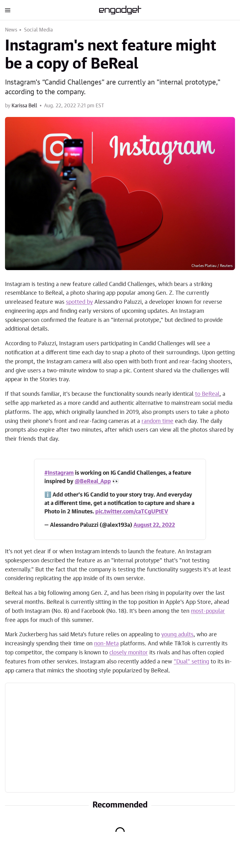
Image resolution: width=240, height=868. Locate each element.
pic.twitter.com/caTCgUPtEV (132, 512)
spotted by (79, 302)
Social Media (38, 30)
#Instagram (59, 473)
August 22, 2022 (154, 525)
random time (157, 421)
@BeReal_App (93, 482)
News (11, 30)
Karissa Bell (24, 106)
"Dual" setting (191, 662)
